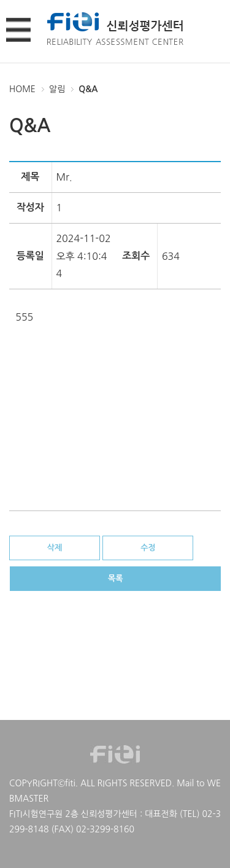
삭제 (55, 548)
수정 (148, 548)
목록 (115, 578)
